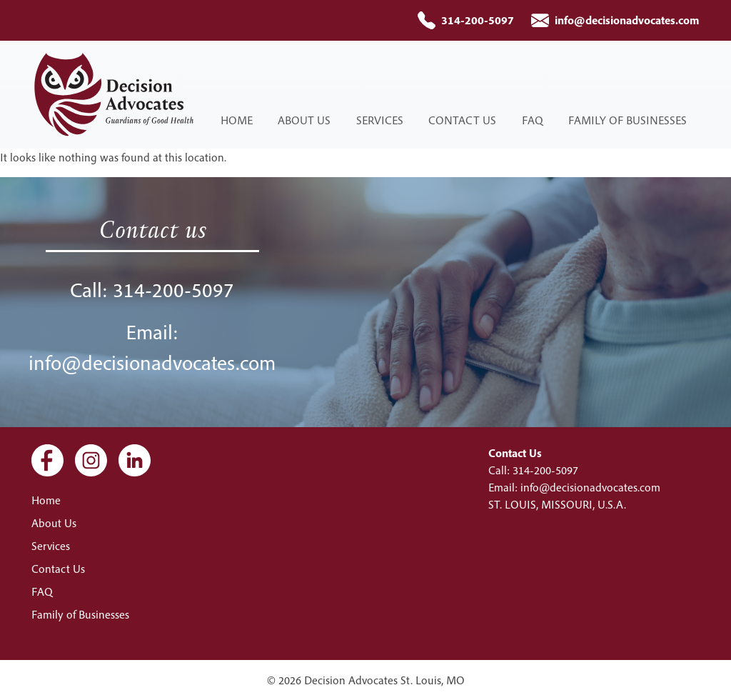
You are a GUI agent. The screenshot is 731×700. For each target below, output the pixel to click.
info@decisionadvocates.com (627, 20)
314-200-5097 (478, 20)
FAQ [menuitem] (533, 120)
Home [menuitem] (237, 120)
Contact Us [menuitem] (462, 120)
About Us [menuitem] (304, 120)
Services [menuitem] (380, 120)
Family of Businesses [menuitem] (627, 120)
